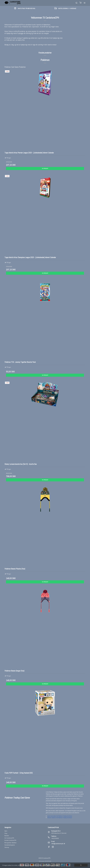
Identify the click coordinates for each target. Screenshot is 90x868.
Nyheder (7, 836)
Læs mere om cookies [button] (53, 865)
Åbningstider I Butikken (10, 843)
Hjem (6, 831)
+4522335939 (55, 838)
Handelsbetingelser (10, 845)
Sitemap (7, 847)
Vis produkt (45, 168)
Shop (6, 833)
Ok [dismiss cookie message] (81, 865)
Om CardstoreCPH (9, 838)
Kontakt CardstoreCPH (10, 840)
